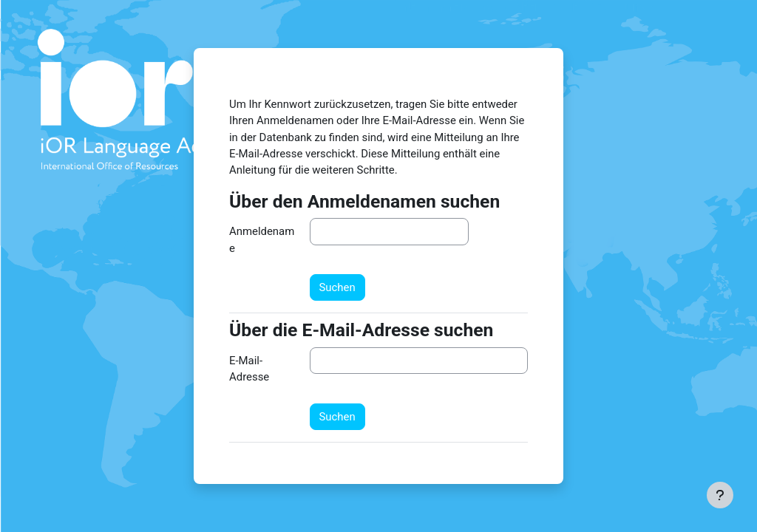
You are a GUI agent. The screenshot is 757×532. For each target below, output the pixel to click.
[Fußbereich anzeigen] (720, 495)
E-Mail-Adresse (249, 369)
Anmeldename (262, 239)
